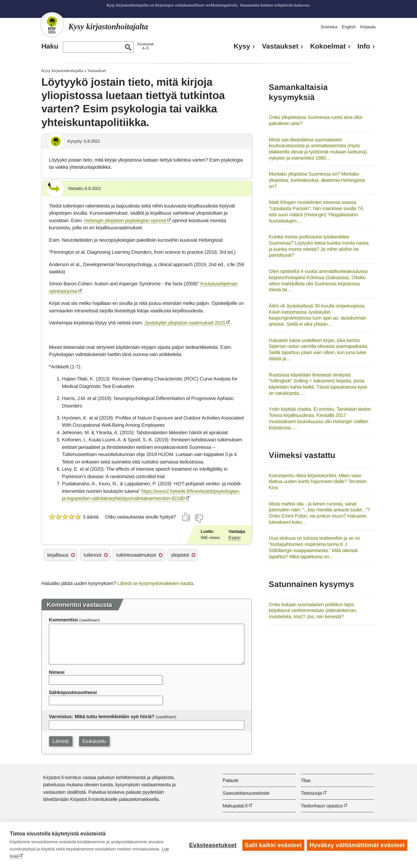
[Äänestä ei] (199, 519)
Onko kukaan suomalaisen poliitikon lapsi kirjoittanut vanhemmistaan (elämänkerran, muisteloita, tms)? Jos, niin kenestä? (313, 610)
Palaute (230, 780)
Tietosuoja (311, 793)
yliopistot (180, 555)
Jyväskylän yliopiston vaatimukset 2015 (185, 323)
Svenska (329, 27)
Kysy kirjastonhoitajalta (62, 71)
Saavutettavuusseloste (246, 793)
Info (364, 46)
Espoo (234, 538)
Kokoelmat (328, 46)
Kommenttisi (63, 620)
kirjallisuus (58, 555)
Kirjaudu (368, 27)
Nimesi (57, 672)
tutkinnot (93, 555)
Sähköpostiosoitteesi (73, 692)
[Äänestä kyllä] (186, 517)
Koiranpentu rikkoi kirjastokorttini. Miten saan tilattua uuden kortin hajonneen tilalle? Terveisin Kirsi (318, 481)
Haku (50, 46)
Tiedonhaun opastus (322, 806)
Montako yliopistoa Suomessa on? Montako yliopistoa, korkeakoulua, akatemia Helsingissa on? (317, 180)
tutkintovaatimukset (136, 555)
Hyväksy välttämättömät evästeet (357, 845)
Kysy (242, 46)
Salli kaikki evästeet (273, 845)
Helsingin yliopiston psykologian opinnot (125, 220)
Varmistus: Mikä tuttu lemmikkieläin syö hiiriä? (102, 716)
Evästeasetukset (212, 845)
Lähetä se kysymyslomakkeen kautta (155, 583)
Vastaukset (280, 46)
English (349, 27)
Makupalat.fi (235, 806)
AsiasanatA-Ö (145, 46)
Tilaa (306, 780)
